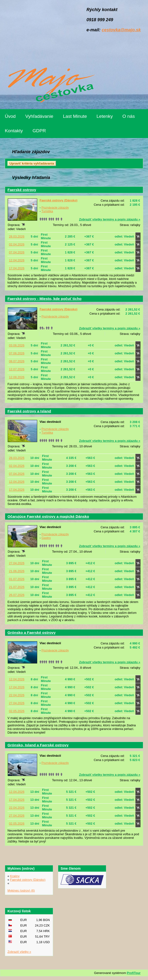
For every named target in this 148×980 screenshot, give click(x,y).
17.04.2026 (17, 268)
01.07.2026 (17, 579)
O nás (129, 116)
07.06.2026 (17, 353)
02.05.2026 (17, 711)
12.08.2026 (17, 377)
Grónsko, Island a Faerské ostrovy (38, 745)
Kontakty (14, 131)
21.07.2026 (17, 587)
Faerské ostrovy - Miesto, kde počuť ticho (45, 299)
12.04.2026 (17, 260)
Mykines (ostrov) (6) (21, 891)
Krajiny (15, 876)
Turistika (47, 211)
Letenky (105, 116)
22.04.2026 (17, 695)
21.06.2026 (17, 571)
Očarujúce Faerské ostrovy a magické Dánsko (48, 516)
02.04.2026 (17, 244)
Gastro (46, 538)
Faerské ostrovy (22, 190)
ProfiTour (134, 973)
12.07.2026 (17, 369)
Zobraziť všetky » (19, 952)
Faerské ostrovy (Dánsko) (58, 200)
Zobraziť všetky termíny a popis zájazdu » (110, 219)
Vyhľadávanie (39, 116)
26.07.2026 (17, 595)
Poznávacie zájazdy (55, 208)
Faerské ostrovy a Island (29, 411)
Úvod (10, 116)
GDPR (39, 131)
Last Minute (75, 116)
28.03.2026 (17, 236)
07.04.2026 (17, 252)
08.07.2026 (17, 361)
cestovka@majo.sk (121, 30)
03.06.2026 (17, 345)
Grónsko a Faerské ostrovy (32, 632)
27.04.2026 (17, 563)
